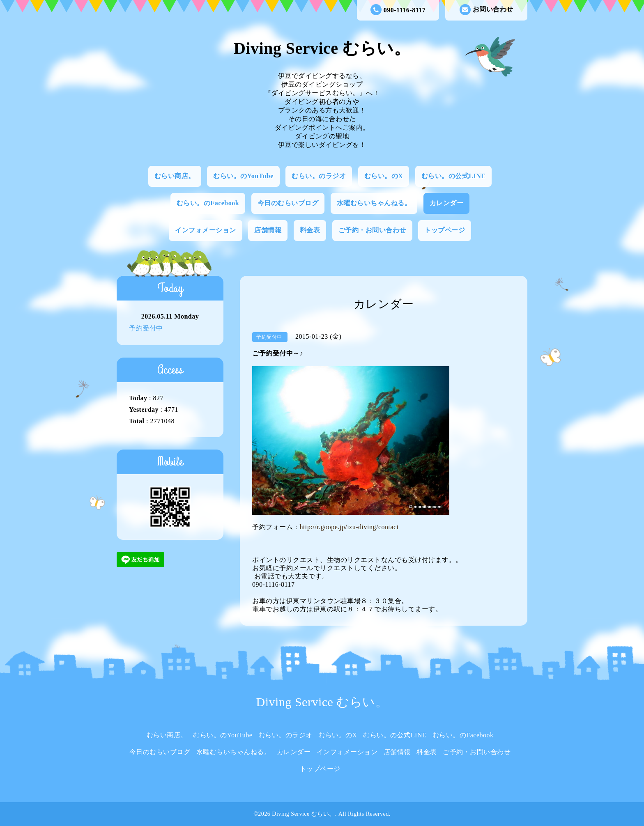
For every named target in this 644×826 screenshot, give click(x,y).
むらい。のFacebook (208, 203)
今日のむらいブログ (288, 203)
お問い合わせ (486, 10)
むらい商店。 (175, 176)
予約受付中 (146, 328)
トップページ (445, 230)
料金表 (310, 230)
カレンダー (447, 203)
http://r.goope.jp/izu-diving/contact (349, 527)
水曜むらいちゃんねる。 (374, 203)
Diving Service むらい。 (322, 48)
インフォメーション (206, 230)
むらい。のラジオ (319, 176)
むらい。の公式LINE (454, 176)
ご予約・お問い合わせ (372, 230)
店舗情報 (268, 230)
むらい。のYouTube (243, 176)
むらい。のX (384, 176)
